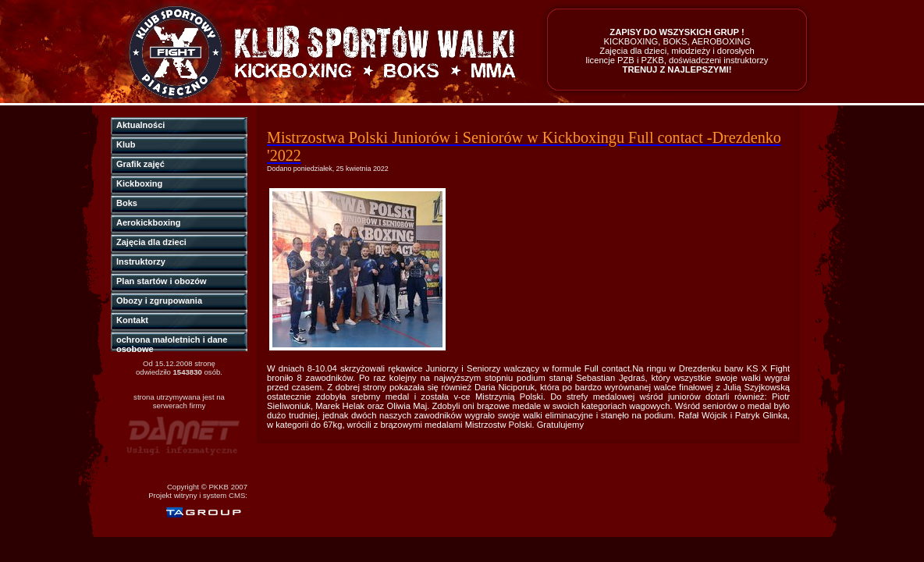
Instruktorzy (141, 261)
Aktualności (140, 125)
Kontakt (132, 320)
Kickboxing (139, 183)
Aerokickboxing (149, 222)
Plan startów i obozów (162, 281)
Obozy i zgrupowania (159, 301)
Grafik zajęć (140, 164)
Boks (127, 203)
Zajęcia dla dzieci (151, 242)
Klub (126, 144)
